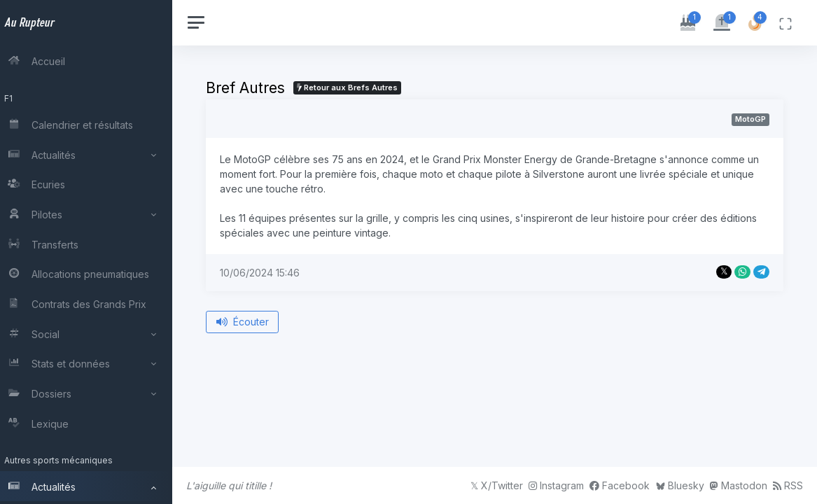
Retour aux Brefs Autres (360, 87)
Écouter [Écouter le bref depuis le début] (255, 322)
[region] (92, 252)
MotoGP (750, 119)
